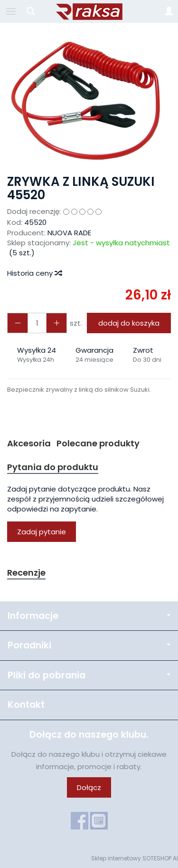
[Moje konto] (169, 11)
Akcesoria (29, 443)
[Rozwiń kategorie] (11, 11)
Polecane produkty (98, 443)
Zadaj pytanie (42, 532)
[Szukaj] (31, 11)
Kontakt (26, 705)
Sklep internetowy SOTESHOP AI (135, 858)
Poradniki (89, 645)
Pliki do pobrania (89, 675)
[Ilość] (37, 323)
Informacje (89, 616)
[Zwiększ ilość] (18, 323)
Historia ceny (34, 273)
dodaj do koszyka (129, 323)
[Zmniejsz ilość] (56, 323)
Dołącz (89, 787)
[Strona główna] (89, 11)
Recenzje (26, 573)
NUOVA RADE (69, 233)
